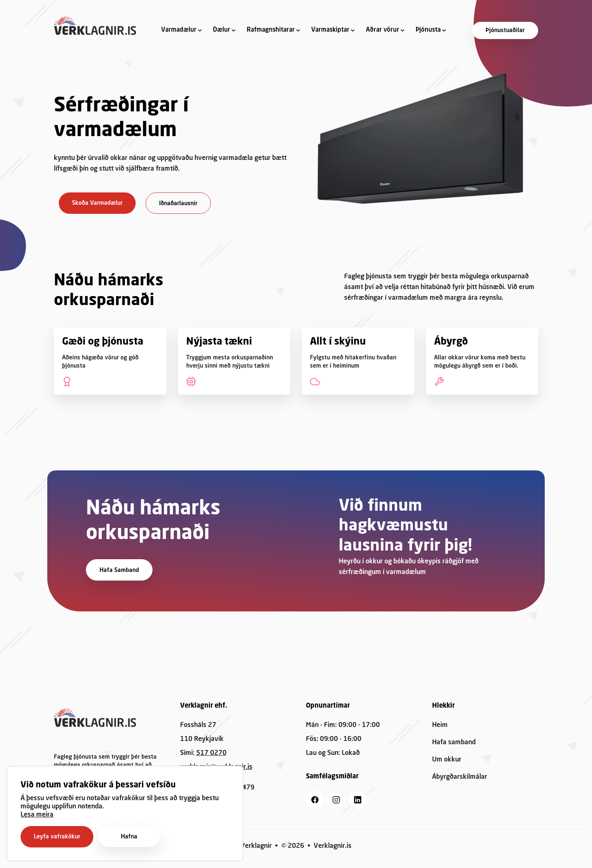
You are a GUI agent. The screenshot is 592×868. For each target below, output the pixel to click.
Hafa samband (119, 570)
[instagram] (336, 800)
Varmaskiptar (330, 30)
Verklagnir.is (333, 846)
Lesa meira (37, 815)
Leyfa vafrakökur (57, 837)
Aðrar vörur (383, 30)
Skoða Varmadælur (97, 203)
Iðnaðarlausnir (178, 204)
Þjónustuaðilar (505, 30)
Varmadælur (179, 30)
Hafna (129, 837)
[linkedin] (358, 800)
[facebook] (315, 800)
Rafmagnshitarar (271, 30)
